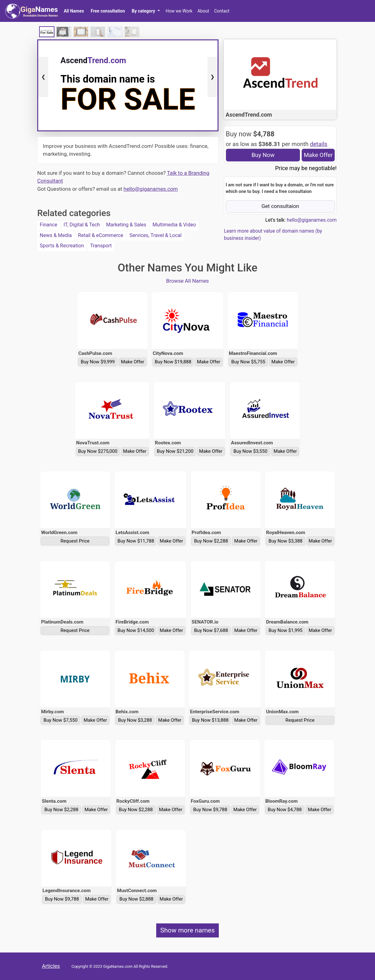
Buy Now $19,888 (173, 362)
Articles (51, 966)
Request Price (75, 541)
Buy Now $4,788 (285, 810)
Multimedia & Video (174, 225)
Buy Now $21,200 (175, 451)
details (319, 144)
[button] (146, 11)
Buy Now (263, 155)
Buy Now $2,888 (137, 899)
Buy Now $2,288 (211, 541)
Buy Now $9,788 (210, 810)
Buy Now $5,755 (248, 362)
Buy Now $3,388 (286, 541)
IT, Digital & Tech (82, 225)
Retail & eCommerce (101, 235)
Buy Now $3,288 (135, 720)
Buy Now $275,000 (98, 451)
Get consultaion (280, 206)
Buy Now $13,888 (210, 720)
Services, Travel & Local (156, 235)
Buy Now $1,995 (286, 630)
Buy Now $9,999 (98, 362)
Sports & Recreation (62, 246)
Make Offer (318, 155)
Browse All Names (188, 281)
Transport (101, 246)
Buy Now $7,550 (61, 720)
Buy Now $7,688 (211, 630)
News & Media (56, 235)
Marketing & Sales (126, 225)
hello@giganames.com (151, 189)
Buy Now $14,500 (136, 630)
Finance (49, 225)
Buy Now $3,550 (251, 451)
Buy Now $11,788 (136, 541)
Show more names (188, 930)
